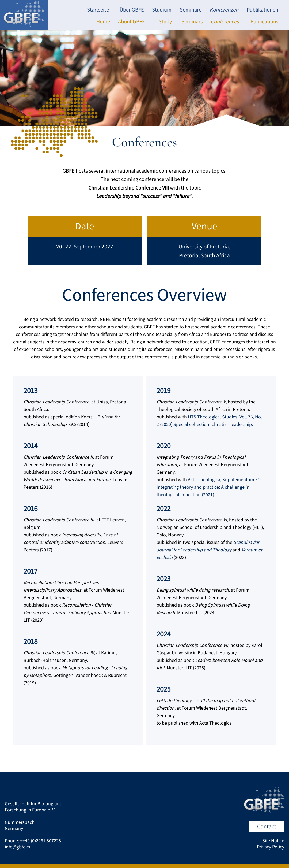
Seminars (192, 22)
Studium (162, 10)
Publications (264, 22)
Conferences (225, 22)
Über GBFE (132, 10)
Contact (267, 827)
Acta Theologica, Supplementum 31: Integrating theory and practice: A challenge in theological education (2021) (209, 487)
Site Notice (273, 841)
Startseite (98, 10)
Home (103, 22)
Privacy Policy (271, 847)
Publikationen (263, 10)
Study (165, 22)
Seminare (191, 10)
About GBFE (132, 22)
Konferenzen (224, 10)
